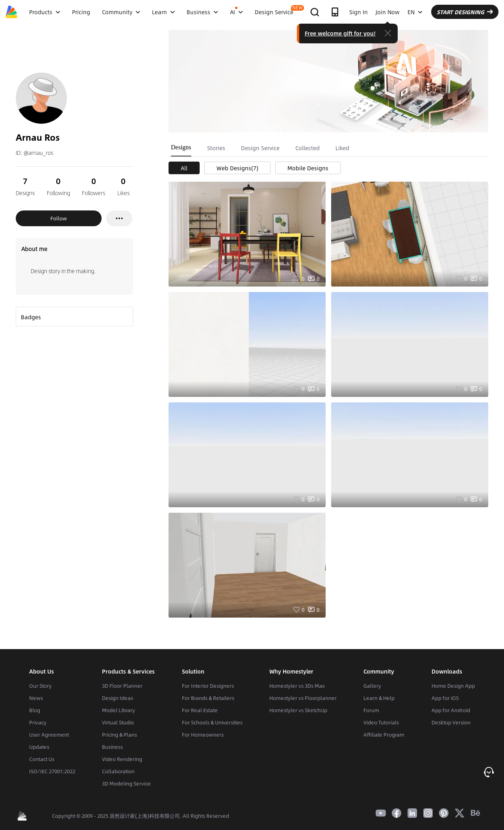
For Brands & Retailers (208, 698)
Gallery (372, 686)
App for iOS (445, 698)
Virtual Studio (118, 722)
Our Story (40, 686)
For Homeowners (203, 735)
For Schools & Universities (212, 722)
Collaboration (118, 771)
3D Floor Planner (122, 686)
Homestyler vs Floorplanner (303, 698)
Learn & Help (379, 698)
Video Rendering (122, 759)
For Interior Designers (208, 686)
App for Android (451, 710)
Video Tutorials (381, 722)
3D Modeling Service (126, 783)
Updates (39, 747)
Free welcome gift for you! (340, 33)
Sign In (359, 12)
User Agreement (49, 735)
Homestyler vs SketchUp (298, 710)
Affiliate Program (384, 735)
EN (415, 12)
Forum (371, 710)
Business (112, 747)
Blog (35, 710)
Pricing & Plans (120, 735)
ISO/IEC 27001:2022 (52, 771)
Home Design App (453, 686)
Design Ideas (118, 698)
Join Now (388, 12)
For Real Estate (200, 710)
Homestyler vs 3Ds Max (297, 686)
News (36, 698)
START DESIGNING (465, 12)
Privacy (38, 722)
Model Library (119, 710)
